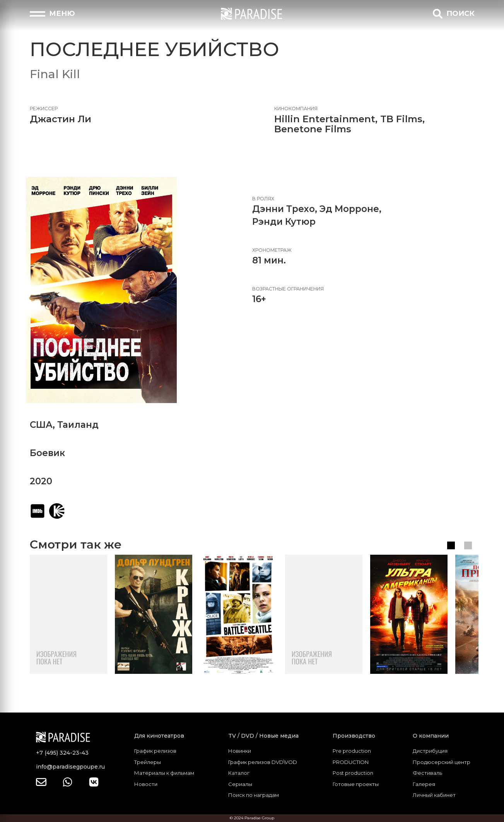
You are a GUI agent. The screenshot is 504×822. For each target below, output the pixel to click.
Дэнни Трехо (284, 209)
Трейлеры (148, 762)
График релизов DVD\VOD (263, 762)
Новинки (240, 751)
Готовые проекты (356, 784)
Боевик (47, 453)
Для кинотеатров (159, 736)
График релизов (155, 751)
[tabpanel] (68, 614)
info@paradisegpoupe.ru (70, 767)
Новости (146, 784)
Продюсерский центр (442, 762)
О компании (431, 736)
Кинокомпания (296, 109)
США (41, 425)
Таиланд (78, 425)
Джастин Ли (61, 119)
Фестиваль (427, 773)
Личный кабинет (434, 795)
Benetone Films (313, 129)
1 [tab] (451, 545)
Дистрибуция (430, 751)
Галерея (424, 784)
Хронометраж (272, 250)
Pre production (352, 751)
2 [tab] (468, 545)
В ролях (263, 199)
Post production (353, 773)
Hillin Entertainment (325, 119)
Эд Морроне (349, 209)
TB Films (401, 119)
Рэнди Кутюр (284, 222)
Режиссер (44, 109)
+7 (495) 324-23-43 (62, 753)
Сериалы (240, 784)
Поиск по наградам (254, 795)
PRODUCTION (351, 762)
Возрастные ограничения (288, 289)
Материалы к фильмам (164, 773)
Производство (354, 736)
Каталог (239, 773)
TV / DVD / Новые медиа (263, 736)
